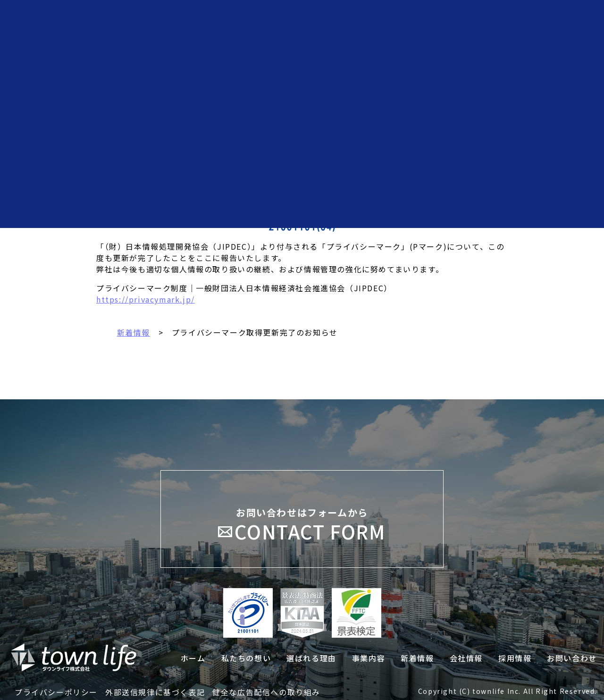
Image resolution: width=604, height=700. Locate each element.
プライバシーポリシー (56, 692)
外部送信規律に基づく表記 (155, 692)
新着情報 (134, 332)
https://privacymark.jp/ (146, 299)
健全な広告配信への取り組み (266, 692)
